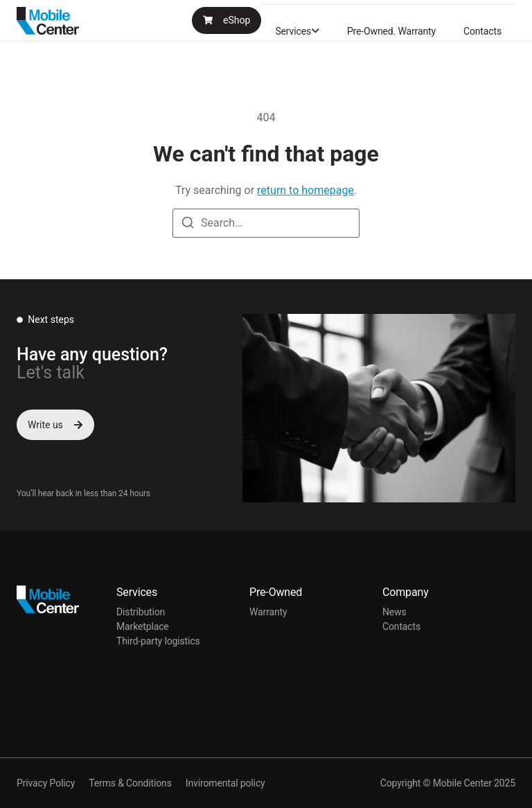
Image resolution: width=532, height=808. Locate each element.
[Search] (188, 225)
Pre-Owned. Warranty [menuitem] (391, 31)
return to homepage (305, 190)
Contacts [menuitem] (482, 31)
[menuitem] (297, 31)
